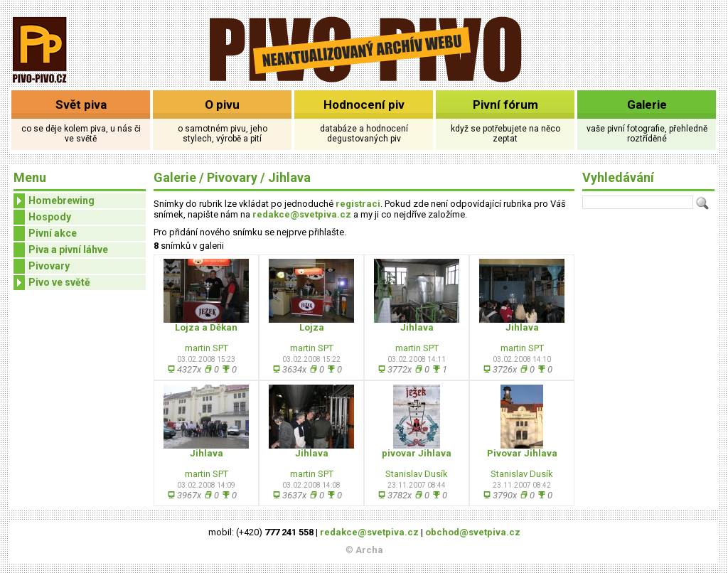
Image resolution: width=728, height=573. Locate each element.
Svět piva (81, 105)
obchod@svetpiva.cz (473, 532)
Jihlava (289, 177)
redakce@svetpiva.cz (302, 214)
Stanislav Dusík (417, 474)
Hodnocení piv (364, 105)
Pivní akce (53, 233)
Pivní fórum (505, 105)
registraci (358, 204)
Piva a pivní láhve (68, 250)
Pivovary (49, 266)
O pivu (222, 105)
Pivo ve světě (52, 283)
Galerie (647, 105)
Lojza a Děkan (206, 327)
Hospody (50, 217)
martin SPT (207, 348)
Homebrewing (54, 201)
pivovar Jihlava (417, 453)
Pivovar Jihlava (522, 453)
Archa (369, 550)
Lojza (312, 327)
